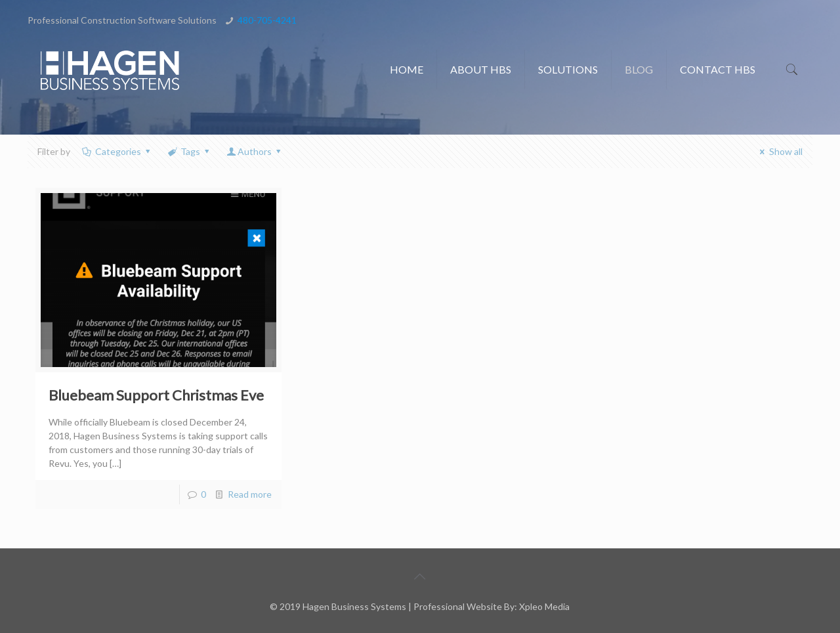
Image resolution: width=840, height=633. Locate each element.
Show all (779, 151)
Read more (250, 494)
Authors (255, 151)
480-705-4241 (267, 20)
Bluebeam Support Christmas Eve (156, 395)
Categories (117, 151)
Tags (189, 151)
